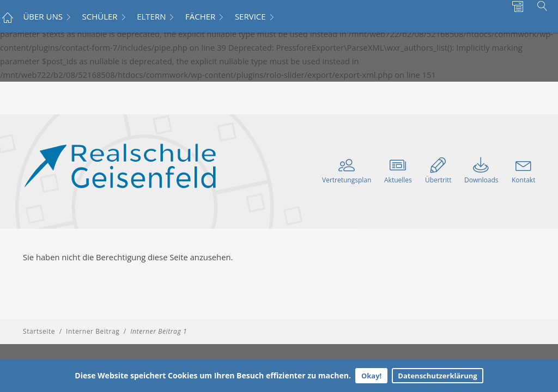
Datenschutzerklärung (437, 376)
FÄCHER (200, 16)
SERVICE (250, 16)
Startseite (39, 331)
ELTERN (151, 16)
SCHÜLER (100, 16)
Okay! (371, 376)
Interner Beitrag (93, 331)
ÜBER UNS (43, 16)
